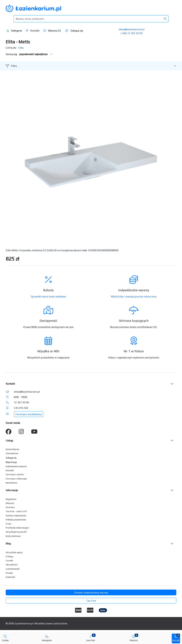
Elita (21, 48)
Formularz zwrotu (15, 474)
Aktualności (12, 565)
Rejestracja (11, 462)
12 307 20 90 (21, 402)
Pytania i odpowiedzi (16, 516)
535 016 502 (21, 408)
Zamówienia (12, 453)
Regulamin (11, 499)
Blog (8, 544)
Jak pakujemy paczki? (16, 532)
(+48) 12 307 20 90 (132, 33)
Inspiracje (10, 577)
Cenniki (9, 561)
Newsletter (12, 483)
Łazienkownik (13, 569)
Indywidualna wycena (16, 466)
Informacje (12, 490)
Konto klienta (12, 449)
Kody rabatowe (13, 536)
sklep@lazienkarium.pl (131, 29)
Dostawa (10, 507)
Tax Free (91, 601)
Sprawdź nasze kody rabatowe (48, 296)
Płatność (10, 503)
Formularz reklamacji (16, 479)
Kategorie (14, 31)
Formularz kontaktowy (28, 414)
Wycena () (52, 31)
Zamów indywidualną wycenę (91, 593)
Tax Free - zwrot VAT (16, 511)
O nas (8, 524)
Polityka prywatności (16, 520)
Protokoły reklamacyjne (17, 528)
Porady (9, 573)
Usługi (9, 441)
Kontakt (33, 31)
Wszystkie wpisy (14, 552)
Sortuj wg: (29, 54)
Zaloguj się (74, 31)
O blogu (10, 556)
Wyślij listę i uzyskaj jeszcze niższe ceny (134, 296)
